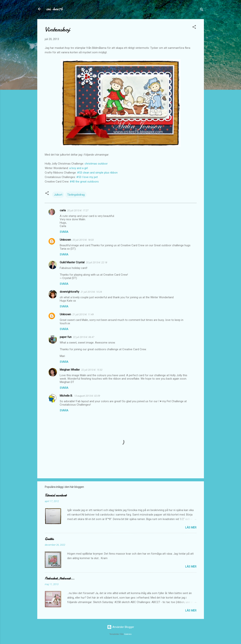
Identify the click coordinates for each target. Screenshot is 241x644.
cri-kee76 (55, 9)
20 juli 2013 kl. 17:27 (78, 210)
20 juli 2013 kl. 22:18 (97, 262)
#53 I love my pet (87, 177)
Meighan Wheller (70, 370)
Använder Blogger (121, 627)
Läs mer (191, 528)
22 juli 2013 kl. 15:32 (92, 370)
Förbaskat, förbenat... (60, 578)
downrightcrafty (69, 292)
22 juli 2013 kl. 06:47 (84, 337)
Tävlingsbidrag (76, 195)
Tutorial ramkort (56, 495)
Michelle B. (66, 396)
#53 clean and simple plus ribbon (97, 173)
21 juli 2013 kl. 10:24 (91, 292)
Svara (64, 232)
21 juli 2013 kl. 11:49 (83, 314)
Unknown (65, 240)
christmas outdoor (96, 164)
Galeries (128, 634)
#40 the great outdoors (84, 182)
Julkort (58, 195)
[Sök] (202, 10)
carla (63, 210)
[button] (194, 28)
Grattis (49, 539)
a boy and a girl (79, 168)
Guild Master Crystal (72, 262)
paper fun (66, 337)
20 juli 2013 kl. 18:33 (83, 240)
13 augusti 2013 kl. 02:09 (87, 396)
